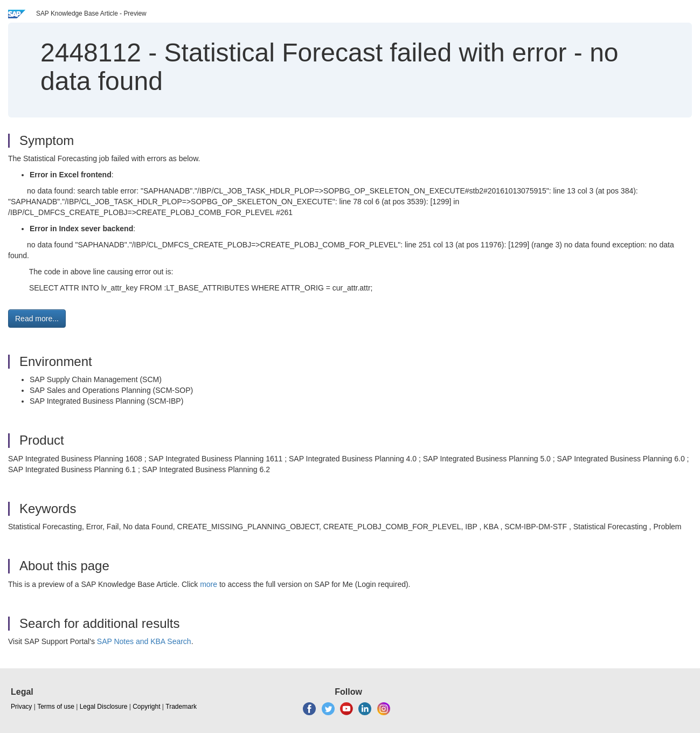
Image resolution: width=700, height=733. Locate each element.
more (209, 584)
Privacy (21, 707)
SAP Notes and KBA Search (144, 641)
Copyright (146, 707)
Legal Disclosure (104, 707)
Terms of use (56, 707)
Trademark (181, 707)
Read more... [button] (37, 319)
